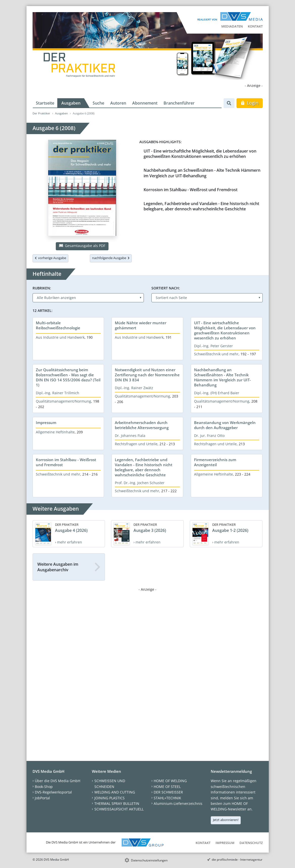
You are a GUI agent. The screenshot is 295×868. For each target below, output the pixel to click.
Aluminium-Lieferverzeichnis (178, 803)
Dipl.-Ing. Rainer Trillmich (58, 393)
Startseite (45, 103)
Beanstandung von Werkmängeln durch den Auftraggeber (225, 425)
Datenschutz (251, 843)
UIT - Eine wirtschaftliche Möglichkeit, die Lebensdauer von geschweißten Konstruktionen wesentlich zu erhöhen (200, 154)
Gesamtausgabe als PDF (82, 246)
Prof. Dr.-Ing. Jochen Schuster (140, 483)
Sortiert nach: (166, 288)
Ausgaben (71, 103)
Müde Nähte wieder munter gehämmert (141, 325)
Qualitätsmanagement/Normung (63, 401)
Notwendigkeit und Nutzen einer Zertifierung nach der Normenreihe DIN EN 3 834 (147, 375)
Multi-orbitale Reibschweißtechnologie (58, 325)
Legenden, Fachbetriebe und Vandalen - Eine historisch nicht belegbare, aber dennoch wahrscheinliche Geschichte (201, 206)
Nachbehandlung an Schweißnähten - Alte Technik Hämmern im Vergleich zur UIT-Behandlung (202, 173)
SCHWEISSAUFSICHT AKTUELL (119, 809)
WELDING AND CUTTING (115, 792)
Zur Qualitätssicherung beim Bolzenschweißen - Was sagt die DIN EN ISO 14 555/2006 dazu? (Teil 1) (68, 377)
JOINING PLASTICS (110, 798)
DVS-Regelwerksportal (53, 792)
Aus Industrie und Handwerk (60, 337)
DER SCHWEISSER (168, 792)
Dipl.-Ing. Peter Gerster (213, 346)
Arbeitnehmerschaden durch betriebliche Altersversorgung (142, 425)
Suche (98, 103)
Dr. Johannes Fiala (130, 436)
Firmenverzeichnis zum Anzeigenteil (215, 462)
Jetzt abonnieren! (226, 820)
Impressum (46, 423)
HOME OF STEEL (167, 787)
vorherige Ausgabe (50, 258)
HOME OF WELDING (170, 781)
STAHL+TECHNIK (167, 798)
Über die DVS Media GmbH (58, 781)
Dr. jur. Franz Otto (209, 436)
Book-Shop (44, 787)
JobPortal (42, 798)
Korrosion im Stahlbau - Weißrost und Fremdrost (191, 190)
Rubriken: (42, 288)
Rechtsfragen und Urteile (136, 444)
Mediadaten (232, 26)
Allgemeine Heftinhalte (55, 432)
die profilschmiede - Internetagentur (237, 860)
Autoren (118, 103)
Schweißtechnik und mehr (216, 354)
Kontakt (255, 26)
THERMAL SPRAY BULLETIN (117, 803)
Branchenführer (179, 103)
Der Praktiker (41, 113)
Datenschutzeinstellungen (149, 860)
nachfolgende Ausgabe (111, 258)
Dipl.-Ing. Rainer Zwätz (134, 388)
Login (249, 103)
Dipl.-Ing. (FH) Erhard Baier (217, 393)
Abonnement (145, 103)
